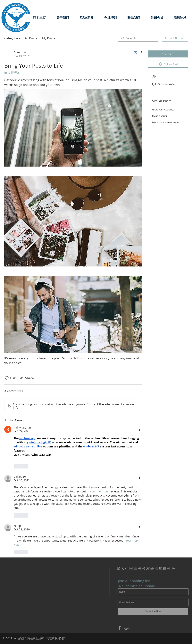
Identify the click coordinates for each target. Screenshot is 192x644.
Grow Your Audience (163, 109)
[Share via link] (26, 378)
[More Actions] (139, 53)
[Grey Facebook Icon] (120, 628)
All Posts (31, 38)
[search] (138, 38)
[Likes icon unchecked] (7, 378)
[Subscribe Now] (153, 612)
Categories (12, 38)
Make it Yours (159, 116)
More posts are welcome (166, 122)
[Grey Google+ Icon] (127, 628)
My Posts (49, 38)
